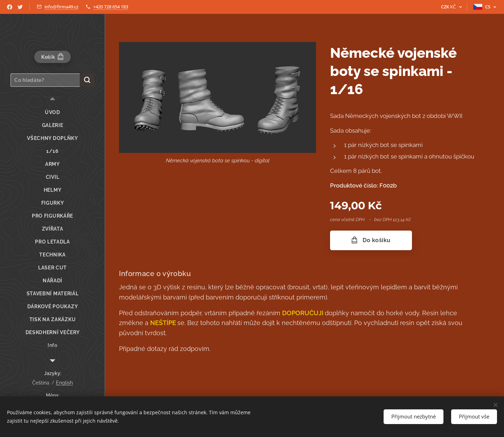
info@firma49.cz (61, 7)
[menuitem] (52, 112)
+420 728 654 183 (111, 7)
